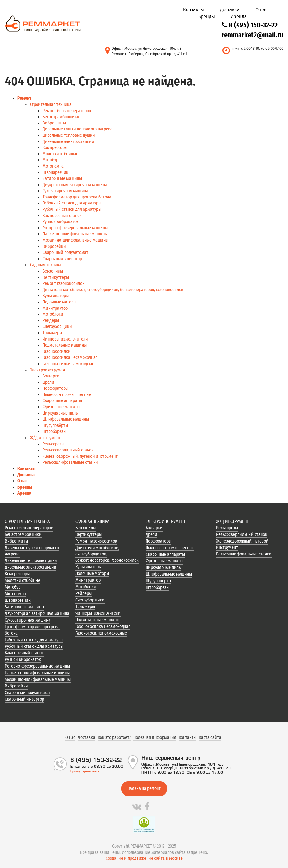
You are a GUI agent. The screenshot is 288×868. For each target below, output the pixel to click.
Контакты (193, 10)
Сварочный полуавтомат (65, 253)
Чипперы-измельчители (65, 339)
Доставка (230, 10)
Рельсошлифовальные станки (70, 462)
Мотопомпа (53, 166)
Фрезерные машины (61, 407)
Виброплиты (54, 123)
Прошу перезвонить (85, 771)
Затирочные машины (62, 178)
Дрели (48, 382)
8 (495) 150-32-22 (250, 25)
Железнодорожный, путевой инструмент (80, 456)
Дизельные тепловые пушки (69, 135)
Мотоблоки (53, 314)
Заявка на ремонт (144, 788)
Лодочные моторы (59, 302)
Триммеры (52, 333)
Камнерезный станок (62, 216)
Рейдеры (51, 321)
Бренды (207, 17)
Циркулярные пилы (60, 413)
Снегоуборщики (57, 327)
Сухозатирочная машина (65, 191)
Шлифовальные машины (66, 419)
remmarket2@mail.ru (253, 35)
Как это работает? (114, 737)
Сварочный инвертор (62, 259)
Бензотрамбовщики (61, 117)
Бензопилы (53, 271)
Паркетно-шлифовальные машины (75, 234)
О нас (262, 10)
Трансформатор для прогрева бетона (77, 197)
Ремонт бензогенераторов (67, 111)
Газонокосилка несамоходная (70, 357)
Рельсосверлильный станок (68, 450)
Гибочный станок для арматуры (72, 203)
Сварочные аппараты (62, 401)
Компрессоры (55, 148)
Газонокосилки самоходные (68, 364)
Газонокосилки (57, 351)
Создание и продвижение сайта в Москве (144, 858)
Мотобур (50, 160)
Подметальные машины (65, 345)
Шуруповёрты (55, 425)
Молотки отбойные (60, 154)
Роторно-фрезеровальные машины (75, 228)
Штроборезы (54, 431)
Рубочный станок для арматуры (72, 209)
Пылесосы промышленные (67, 395)
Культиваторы (56, 296)
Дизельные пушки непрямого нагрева (78, 129)
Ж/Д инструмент (45, 438)
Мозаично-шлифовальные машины (75, 240)
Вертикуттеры (56, 277)
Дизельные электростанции (68, 142)
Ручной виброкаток (61, 222)
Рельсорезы (53, 444)
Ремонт (24, 98)
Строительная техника (51, 104)
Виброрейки (54, 247)
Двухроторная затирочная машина (75, 185)
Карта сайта (210, 737)
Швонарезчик (55, 172)
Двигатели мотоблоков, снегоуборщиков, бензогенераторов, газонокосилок (113, 290)
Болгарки (51, 376)
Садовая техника (46, 265)
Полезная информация (155, 737)
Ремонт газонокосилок (63, 283)
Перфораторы (55, 388)
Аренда (239, 17)
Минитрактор (55, 308)
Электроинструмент (48, 370)
